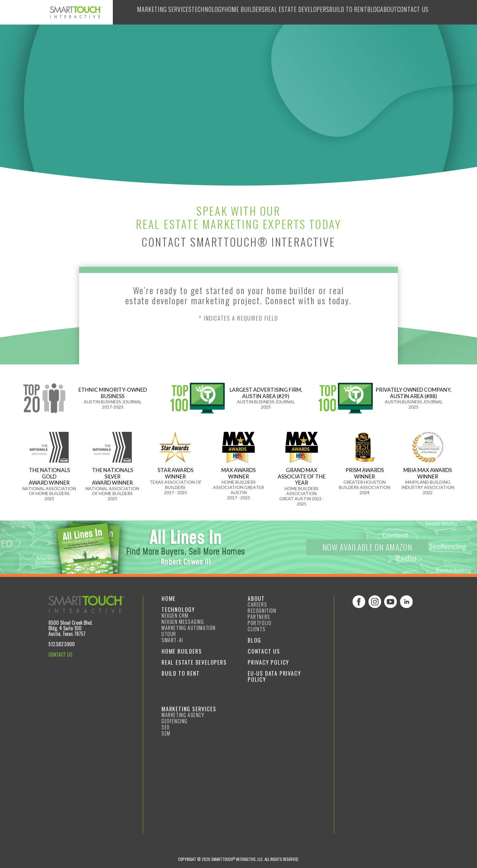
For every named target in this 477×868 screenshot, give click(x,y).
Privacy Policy (268, 662)
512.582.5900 (62, 644)
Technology (190, 12)
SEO (166, 727)
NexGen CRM (175, 616)
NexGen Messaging (183, 622)
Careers (257, 605)
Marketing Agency (183, 715)
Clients (257, 629)
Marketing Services (145, 12)
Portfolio (259, 623)
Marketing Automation (189, 628)
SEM (166, 733)
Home (169, 598)
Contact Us (411, 12)
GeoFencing (175, 721)
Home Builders (229, 12)
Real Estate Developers (283, 12)
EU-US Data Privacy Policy (274, 676)
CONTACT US (60, 655)
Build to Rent (335, 12)
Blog (364, 12)
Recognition (262, 611)
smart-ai (172, 640)
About (383, 12)
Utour (169, 634)
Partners (259, 617)
